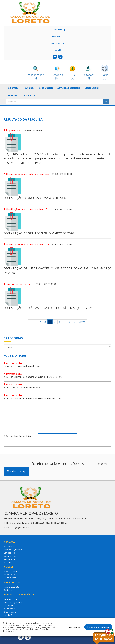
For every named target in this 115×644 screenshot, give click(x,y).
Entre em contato (11, 587)
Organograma (10, 612)
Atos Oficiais (46, 88)
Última (82, 322)
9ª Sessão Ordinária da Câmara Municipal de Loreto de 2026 (33, 377)
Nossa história (10, 571)
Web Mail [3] (58, 36)
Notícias (13, 95)
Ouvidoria (8, 590)
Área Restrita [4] (58, 30)
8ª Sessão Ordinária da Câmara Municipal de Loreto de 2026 (33, 398)
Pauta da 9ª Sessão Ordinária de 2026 (22, 366)
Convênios (8, 606)
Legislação (8, 615)
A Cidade (30, 88)
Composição (9, 553)
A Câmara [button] (14, 88)
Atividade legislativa (13, 550)
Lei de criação (10, 578)
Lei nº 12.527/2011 (12, 599)
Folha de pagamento (13, 602)
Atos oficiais (9, 546)
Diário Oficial (92, 88)
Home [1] (57, 50)
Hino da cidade (10, 575)
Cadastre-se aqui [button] (17, 471)
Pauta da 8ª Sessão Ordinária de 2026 (22, 388)
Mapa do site (29, 95)
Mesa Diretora (10, 556)
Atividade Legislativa (69, 88)
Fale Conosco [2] (57, 43)
